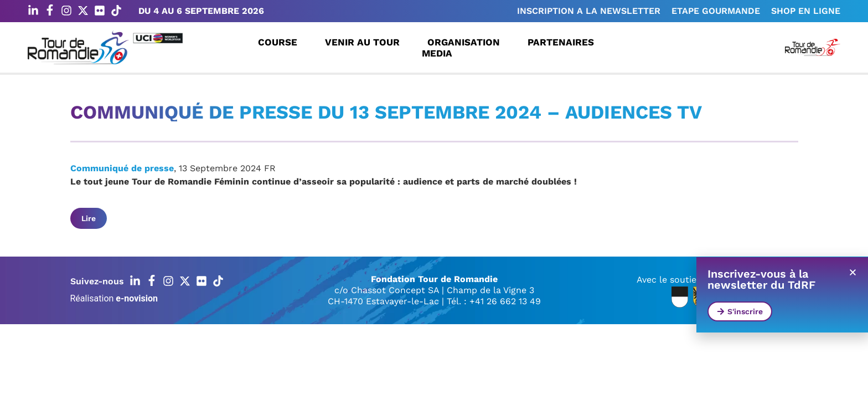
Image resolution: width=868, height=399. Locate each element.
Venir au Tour (365, 42)
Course (280, 42)
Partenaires (564, 42)
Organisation (466, 42)
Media (440, 53)
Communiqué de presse (122, 168)
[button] (853, 272)
